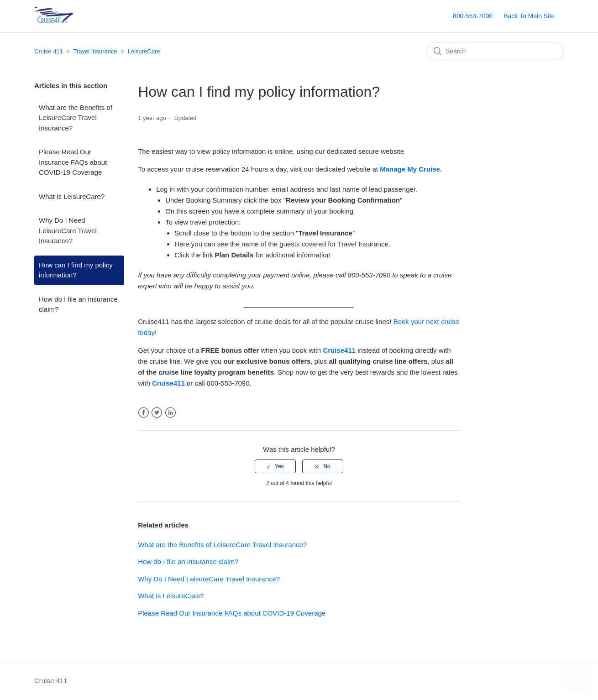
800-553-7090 (473, 16)
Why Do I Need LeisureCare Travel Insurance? (68, 230)
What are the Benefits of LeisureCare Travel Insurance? (76, 118)
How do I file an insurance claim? (78, 304)
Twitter (157, 413)
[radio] (275, 466)
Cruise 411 (49, 51)
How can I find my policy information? (76, 270)
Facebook (144, 413)
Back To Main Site (529, 16)
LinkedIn (170, 413)
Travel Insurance (95, 51)
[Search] (495, 51)
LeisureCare (144, 51)
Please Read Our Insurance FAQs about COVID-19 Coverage (73, 162)
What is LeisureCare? (72, 196)
